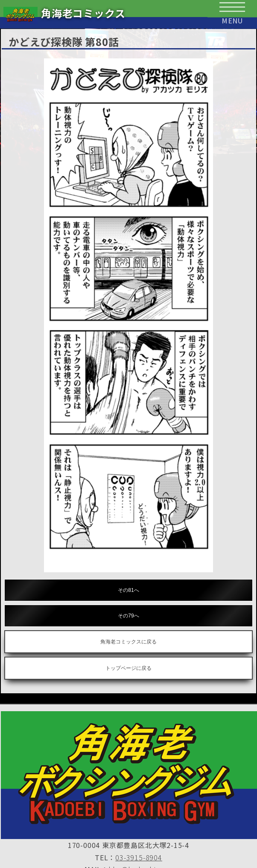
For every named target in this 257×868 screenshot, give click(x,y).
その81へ (128, 590)
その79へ (128, 616)
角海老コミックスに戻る (128, 642)
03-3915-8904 (139, 857)
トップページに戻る (128, 668)
